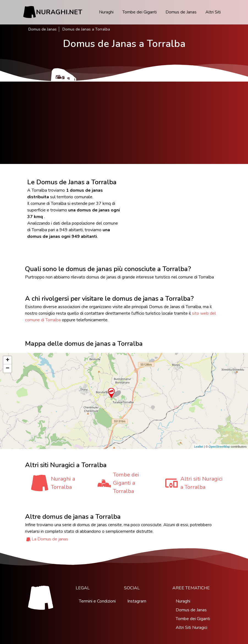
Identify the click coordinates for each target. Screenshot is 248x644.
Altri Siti (213, 12)
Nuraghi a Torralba (63, 483)
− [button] (8, 369)
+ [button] (8, 360)
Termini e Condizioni (97, 601)
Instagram (137, 601)
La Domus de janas (50, 539)
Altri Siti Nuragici (191, 628)
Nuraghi (106, 12)
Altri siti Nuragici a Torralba (202, 483)
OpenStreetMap (219, 447)
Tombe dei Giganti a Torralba (126, 483)
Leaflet (199, 447)
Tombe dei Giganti (140, 12)
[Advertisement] (124, 123)
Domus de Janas (181, 12)
